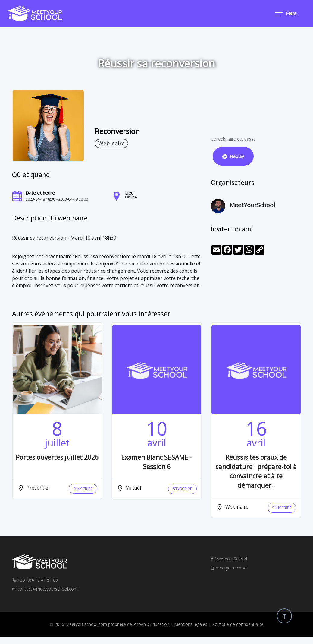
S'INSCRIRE (83, 489)
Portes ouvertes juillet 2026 (57, 457)
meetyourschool (229, 568)
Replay (233, 156)
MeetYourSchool (229, 559)
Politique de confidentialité (238, 624)
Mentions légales (191, 624)
